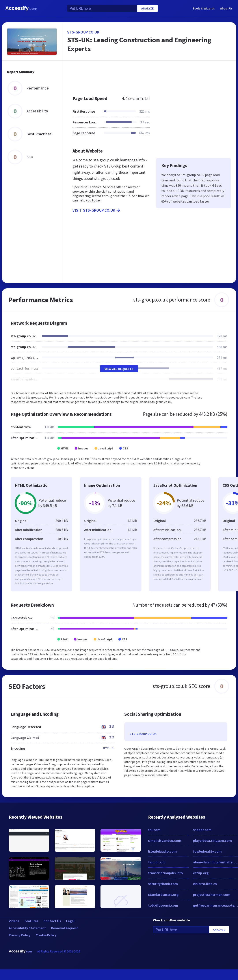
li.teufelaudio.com (162, 851)
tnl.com (154, 830)
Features (31, 921)
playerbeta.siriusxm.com (212, 840)
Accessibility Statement (27, 928)
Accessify (21, 8)
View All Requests (119, 369)
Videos (14, 921)
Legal (70, 921)
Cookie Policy (46, 935)
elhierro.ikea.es (205, 884)
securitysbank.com (163, 884)
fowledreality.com (207, 851)
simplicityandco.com (165, 840)
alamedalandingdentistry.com (216, 862)
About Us (226, 8)
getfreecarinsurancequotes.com (216, 905)
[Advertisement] (143, 76)
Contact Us (52, 921)
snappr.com (202, 830)
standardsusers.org (163, 894)
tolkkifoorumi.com (163, 905)
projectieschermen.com (212, 894)
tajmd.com (157, 862)
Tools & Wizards (204, 8)
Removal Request (65, 928)
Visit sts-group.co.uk (97, 210)
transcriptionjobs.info (165, 873)
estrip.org (201, 873)
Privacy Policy (20, 935)
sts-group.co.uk (83, 32)
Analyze (148, 8)
